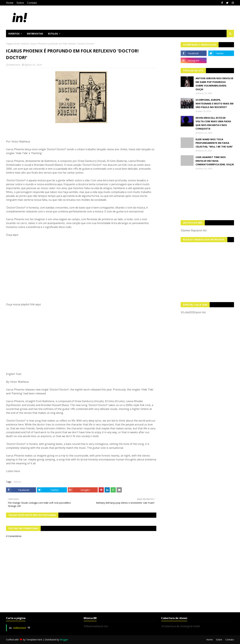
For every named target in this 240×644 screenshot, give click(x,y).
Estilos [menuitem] (53, 34)
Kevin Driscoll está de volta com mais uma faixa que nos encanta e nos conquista (213, 123)
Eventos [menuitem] (14, 34)
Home (10, 3)
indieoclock (14, 65)
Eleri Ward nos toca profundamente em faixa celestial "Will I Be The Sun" (214, 143)
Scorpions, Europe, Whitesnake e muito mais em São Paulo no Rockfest (215, 103)
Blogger (64, 640)
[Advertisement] (207, 195)
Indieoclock (20, 628)
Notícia (25, 44)
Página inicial (13, 44)
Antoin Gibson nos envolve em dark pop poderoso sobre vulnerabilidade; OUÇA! (214, 84)
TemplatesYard (34, 640)
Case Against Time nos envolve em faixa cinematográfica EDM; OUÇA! (215, 161)
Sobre (20, 3)
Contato (32, 3)
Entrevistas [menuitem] (35, 34)
